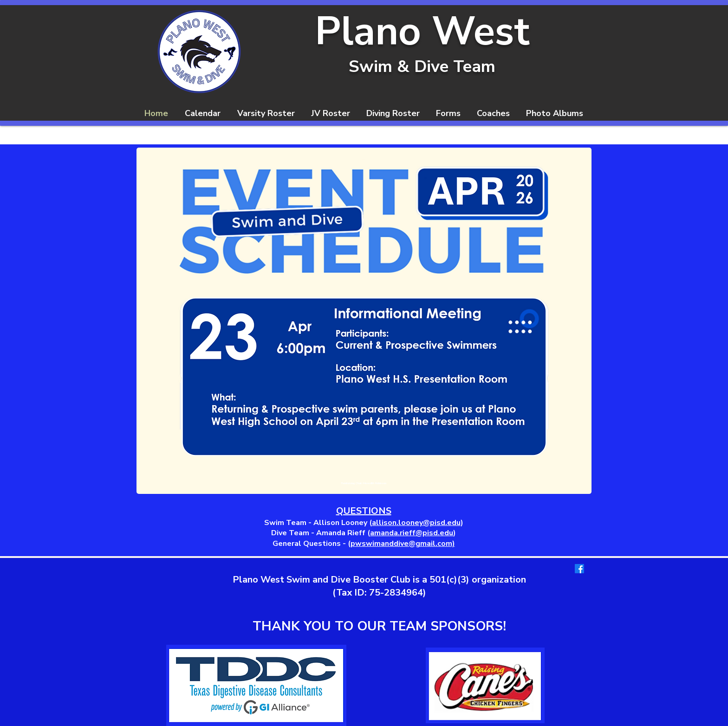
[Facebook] (579, 569)
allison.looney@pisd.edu (416, 523)
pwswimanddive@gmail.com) (403, 544)
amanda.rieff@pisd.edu (412, 533)
